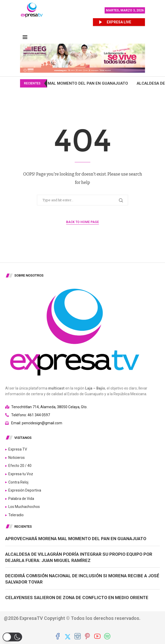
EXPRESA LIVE (119, 22)
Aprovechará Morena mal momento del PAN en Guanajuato (96, 83)
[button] (12, 637)
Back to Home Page (82, 222)
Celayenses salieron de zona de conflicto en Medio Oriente (77, 598)
